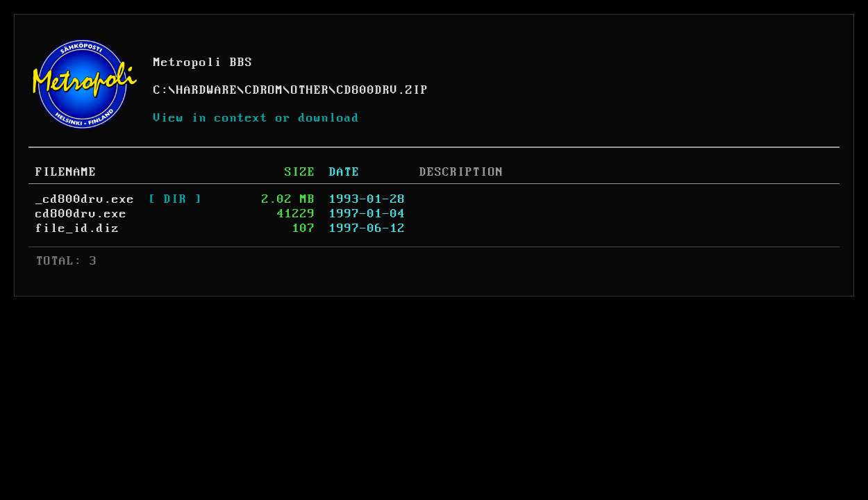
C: (161, 90)
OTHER (310, 90)
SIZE (300, 172)
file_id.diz (77, 228)
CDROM (264, 90)
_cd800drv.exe (85, 199)
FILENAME (66, 172)
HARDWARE (207, 90)
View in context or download (257, 118)
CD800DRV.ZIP (383, 90)
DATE (344, 172)
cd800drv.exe (81, 214)
